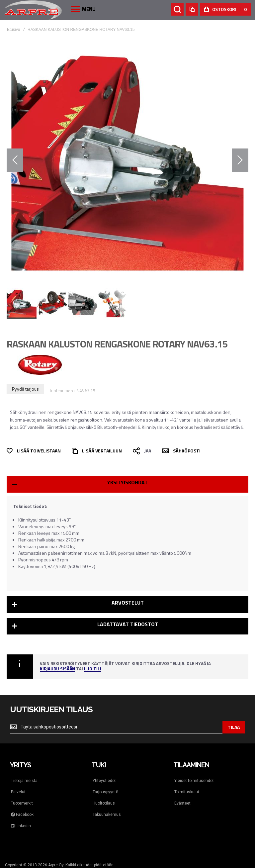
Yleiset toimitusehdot (194, 781)
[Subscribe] (234, 727)
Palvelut (18, 792)
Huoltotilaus (104, 803)
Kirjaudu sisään (57, 669)
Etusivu (13, 30)
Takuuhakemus (107, 815)
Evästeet (182, 803)
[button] (15, 160)
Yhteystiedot (104, 781)
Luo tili (93, 669)
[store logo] (33, 10)
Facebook (22, 815)
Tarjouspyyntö (105, 792)
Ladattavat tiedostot (128, 624)
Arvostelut (128, 603)
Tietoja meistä (24, 781)
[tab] (127, 484)
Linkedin (21, 826)
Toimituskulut (187, 792)
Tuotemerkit (22, 803)
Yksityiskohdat (127, 482)
